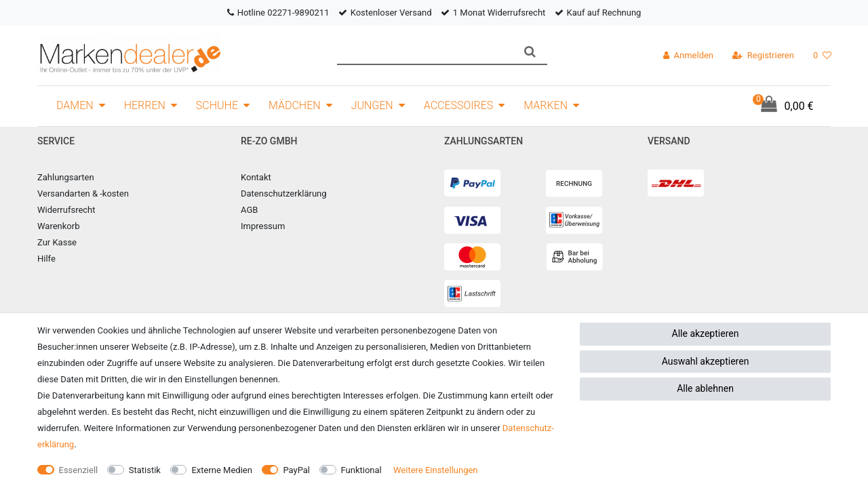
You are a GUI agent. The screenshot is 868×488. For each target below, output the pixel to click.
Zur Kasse (57, 242)
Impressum (263, 226)
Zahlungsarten (66, 177)
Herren (145, 105)
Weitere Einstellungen (436, 470)
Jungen (372, 105)
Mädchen (295, 105)
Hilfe (46, 259)
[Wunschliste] (822, 56)
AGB (249, 210)
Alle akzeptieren (706, 333)
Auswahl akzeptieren (706, 361)
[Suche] (530, 52)
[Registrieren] (763, 56)
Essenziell (79, 470)
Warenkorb (58, 226)
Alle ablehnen (705, 388)
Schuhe (217, 105)
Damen (75, 105)
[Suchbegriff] (425, 52)
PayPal (296, 470)
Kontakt (256, 177)
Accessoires (459, 105)
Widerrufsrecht (66, 210)
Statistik (145, 470)
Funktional (361, 470)
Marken (546, 105)
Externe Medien (222, 470)
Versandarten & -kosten (83, 194)
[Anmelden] (688, 56)
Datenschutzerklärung (284, 194)
